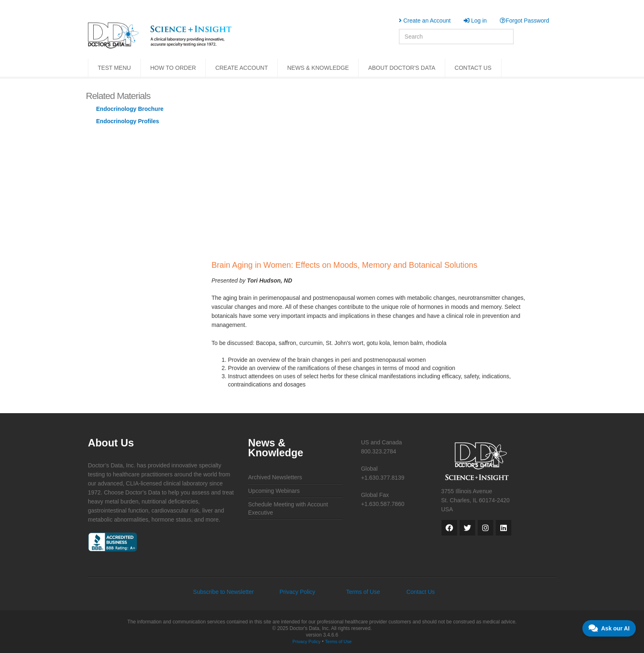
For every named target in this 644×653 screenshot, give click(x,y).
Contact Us (420, 592)
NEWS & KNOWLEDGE (318, 68)
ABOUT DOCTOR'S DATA (401, 68)
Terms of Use (363, 592)
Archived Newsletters (275, 477)
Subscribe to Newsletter (223, 592)
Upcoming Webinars (274, 491)
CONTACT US (473, 68)
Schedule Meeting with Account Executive (288, 508)
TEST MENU (114, 68)
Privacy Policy (297, 592)
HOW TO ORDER (173, 68)
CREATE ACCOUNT (241, 68)
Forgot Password (524, 21)
